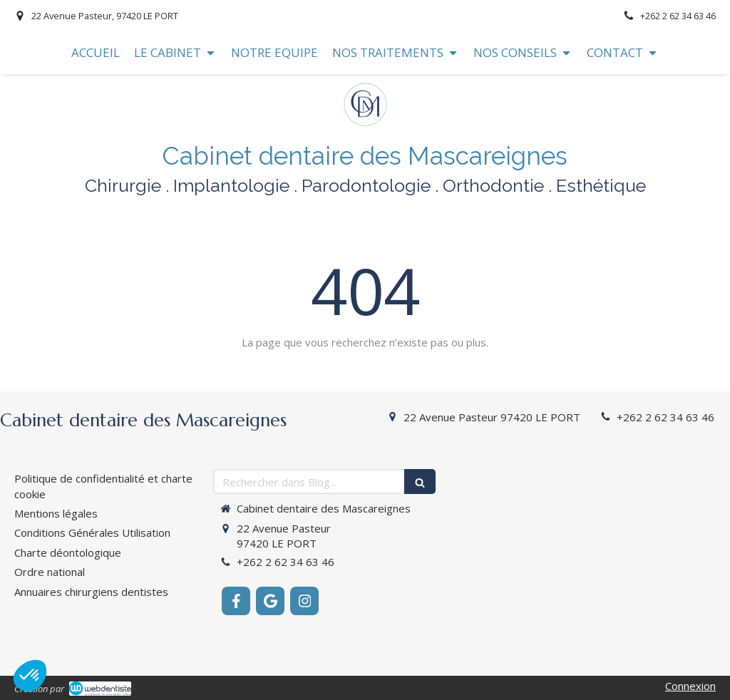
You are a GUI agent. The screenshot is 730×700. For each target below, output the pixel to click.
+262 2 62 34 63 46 (665, 417)
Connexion (690, 686)
